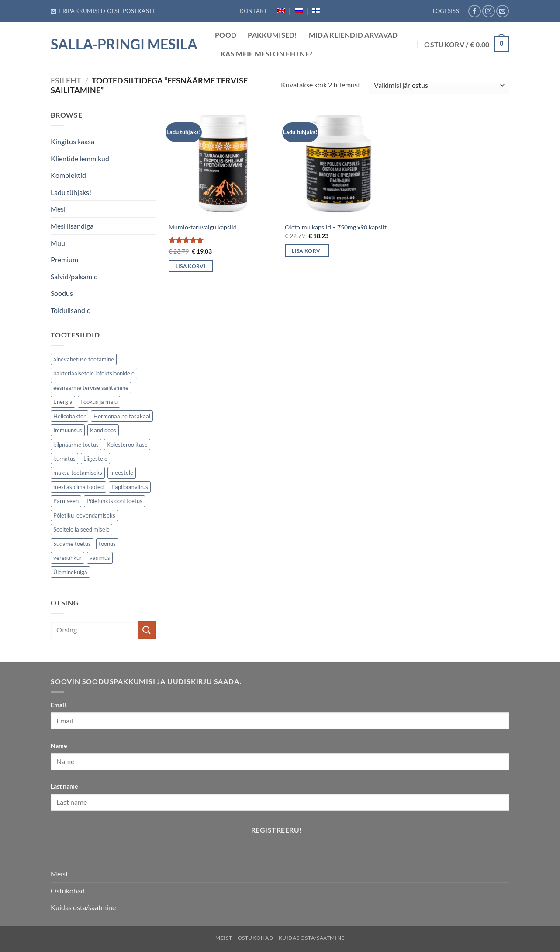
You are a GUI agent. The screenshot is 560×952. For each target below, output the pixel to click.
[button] (102, 11)
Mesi (58, 209)
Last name (64, 786)
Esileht (66, 80)
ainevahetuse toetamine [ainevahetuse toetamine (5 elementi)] (84, 359)
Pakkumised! (273, 35)
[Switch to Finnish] (316, 10)
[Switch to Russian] (299, 10)
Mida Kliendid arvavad (353, 35)
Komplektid (68, 175)
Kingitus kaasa (73, 141)
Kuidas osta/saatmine (83, 907)
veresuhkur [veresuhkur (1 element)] (67, 558)
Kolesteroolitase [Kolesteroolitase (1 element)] (127, 445)
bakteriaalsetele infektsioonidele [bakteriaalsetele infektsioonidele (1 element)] (94, 373)
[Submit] (147, 630)
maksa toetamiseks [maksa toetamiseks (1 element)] (78, 473)
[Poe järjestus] (439, 85)
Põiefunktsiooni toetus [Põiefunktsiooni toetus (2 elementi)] (114, 501)
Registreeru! (277, 830)
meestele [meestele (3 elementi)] (122, 473)
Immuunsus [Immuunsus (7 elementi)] (68, 430)
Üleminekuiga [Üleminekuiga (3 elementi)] (70, 572)
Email (58, 705)
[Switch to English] (281, 10)
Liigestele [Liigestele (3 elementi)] (95, 459)
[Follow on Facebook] (475, 11)
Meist (59, 874)
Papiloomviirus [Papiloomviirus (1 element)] (130, 487)
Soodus (62, 293)
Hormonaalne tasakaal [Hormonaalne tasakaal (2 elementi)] (122, 416)
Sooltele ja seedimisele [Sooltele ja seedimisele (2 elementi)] (81, 529)
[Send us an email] (503, 11)
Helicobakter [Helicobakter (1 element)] (69, 416)
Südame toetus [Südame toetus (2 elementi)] (72, 544)
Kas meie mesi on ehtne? (266, 54)
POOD (226, 35)
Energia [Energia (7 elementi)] (63, 402)
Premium (64, 259)
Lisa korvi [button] (191, 266)
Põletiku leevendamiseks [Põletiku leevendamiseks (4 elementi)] (84, 515)
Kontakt (254, 11)
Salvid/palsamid (74, 276)
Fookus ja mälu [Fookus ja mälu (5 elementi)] (99, 402)
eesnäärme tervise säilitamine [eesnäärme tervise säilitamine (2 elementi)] (91, 388)
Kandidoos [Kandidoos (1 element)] (103, 430)
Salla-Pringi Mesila (124, 44)
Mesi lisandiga (72, 226)
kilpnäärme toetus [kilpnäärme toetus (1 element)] (76, 445)
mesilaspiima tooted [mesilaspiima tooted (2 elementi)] (78, 487)
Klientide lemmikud (80, 158)
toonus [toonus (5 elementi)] (107, 544)
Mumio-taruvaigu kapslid (203, 227)
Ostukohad (68, 891)
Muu (58, 243)
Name (59, 745)
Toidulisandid (71, 310)
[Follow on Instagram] (489, 11)
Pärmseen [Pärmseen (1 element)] (66, 501)
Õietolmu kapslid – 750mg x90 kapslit (336, 227)
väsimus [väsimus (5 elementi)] (100, 558)
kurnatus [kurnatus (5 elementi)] (64, 459)
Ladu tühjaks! (71, 192)
